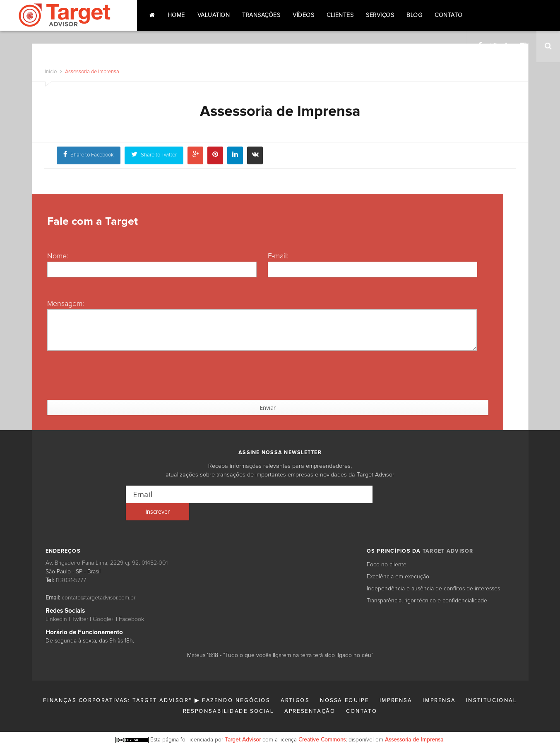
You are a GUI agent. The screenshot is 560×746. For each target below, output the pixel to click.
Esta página (165, 722)
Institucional (492, 683)
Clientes (340, 15)
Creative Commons (322, 722)
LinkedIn (56, 602)
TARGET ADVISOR (448, 534)
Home (176, 15)
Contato (449, 15)
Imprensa (396, 683)
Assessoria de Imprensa (91, 72)
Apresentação (310, 694)
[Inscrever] (403, 494)
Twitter (80, 602)
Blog (414, 15)
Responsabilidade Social (228, 694)
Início (51, 72)
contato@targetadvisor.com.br (99, 580)
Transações (261, 15)
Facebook (131, 602)
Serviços (380, 15)
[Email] (249, 494)
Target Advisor (243, 722)
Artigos (295, 683)
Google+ (103, 602)
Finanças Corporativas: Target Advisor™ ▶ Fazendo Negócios (156, 683)
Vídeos (303, 15)
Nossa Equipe (344, 683)
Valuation (214, 15)
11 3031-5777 (71, 563)
